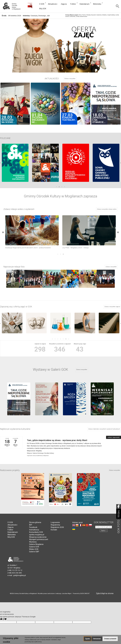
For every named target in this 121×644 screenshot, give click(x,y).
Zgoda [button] (87, 639)
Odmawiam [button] (97, 639)
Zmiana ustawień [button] (110, 639)
